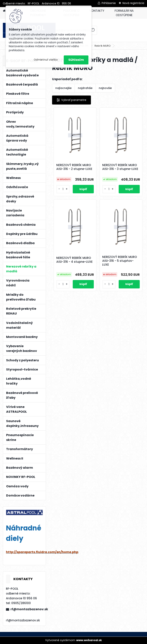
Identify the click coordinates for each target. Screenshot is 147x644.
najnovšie (105, 88)
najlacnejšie (63, 88)
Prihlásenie (109, 3)
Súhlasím (76, 60)
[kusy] (63, 189)
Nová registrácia (133, 3)
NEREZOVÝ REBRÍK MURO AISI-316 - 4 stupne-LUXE (74, 260)
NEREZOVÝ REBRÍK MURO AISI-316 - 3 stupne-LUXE (120, 167)
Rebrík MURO (103, 46)
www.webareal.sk (89, 640)
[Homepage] (4, 11)
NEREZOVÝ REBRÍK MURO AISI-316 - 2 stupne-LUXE (74, 167)
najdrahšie (85, 88)
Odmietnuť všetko (46, 60)
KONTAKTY (97, 11)
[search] (93, 32)
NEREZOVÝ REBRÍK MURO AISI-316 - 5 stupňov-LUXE (120, 261)
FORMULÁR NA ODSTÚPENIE (124, 13)
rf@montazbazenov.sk (27, 609)
